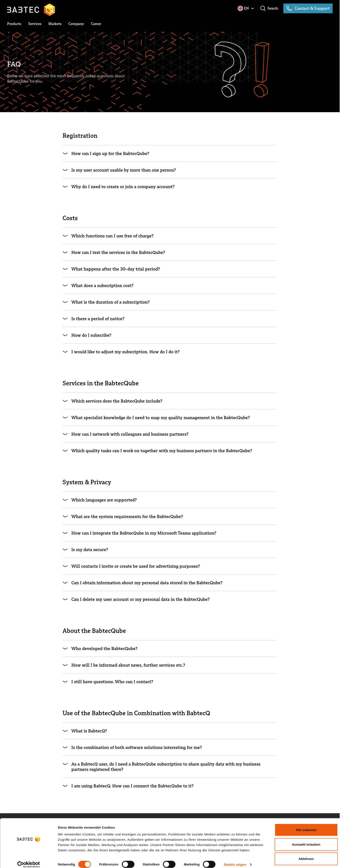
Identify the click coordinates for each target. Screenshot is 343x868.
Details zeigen (235, 859)
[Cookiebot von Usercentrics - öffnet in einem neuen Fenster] (29, 859)
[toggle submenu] (14, 24)
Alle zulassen (306, 825)
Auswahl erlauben (306, 839)
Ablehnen (306, 854)
